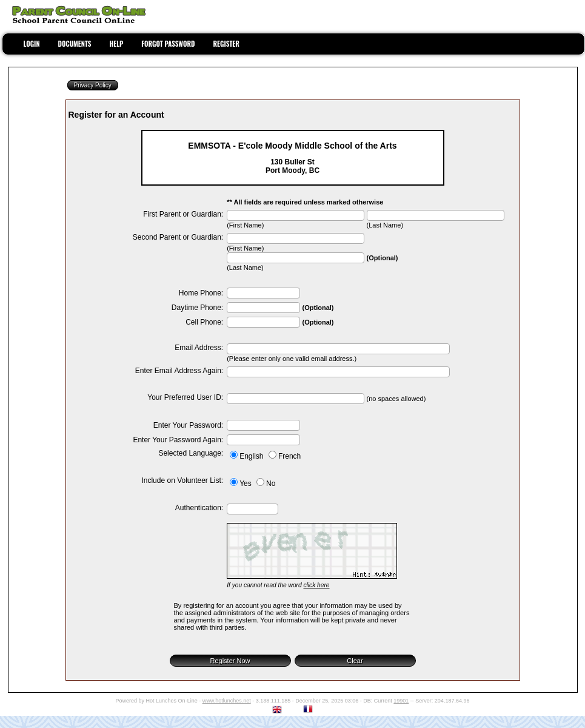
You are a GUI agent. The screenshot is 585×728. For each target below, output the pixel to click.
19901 (401, 701)
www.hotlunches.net (227, 701)
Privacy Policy (93, 85)
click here (316, 585)
